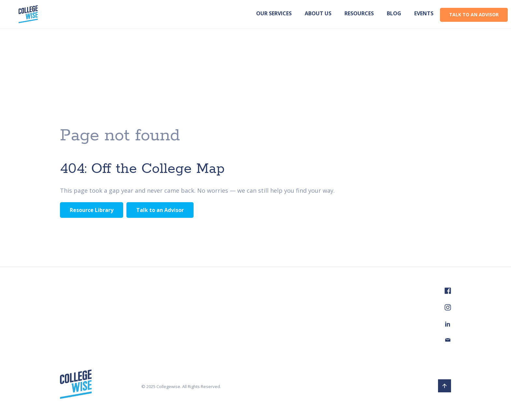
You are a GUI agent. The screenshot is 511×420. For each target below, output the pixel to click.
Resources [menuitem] (359, 13)
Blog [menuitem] (394, 13)
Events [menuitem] (424, 13)
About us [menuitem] (318, 13)
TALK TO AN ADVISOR (474, 14)
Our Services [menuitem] (274, 13)
